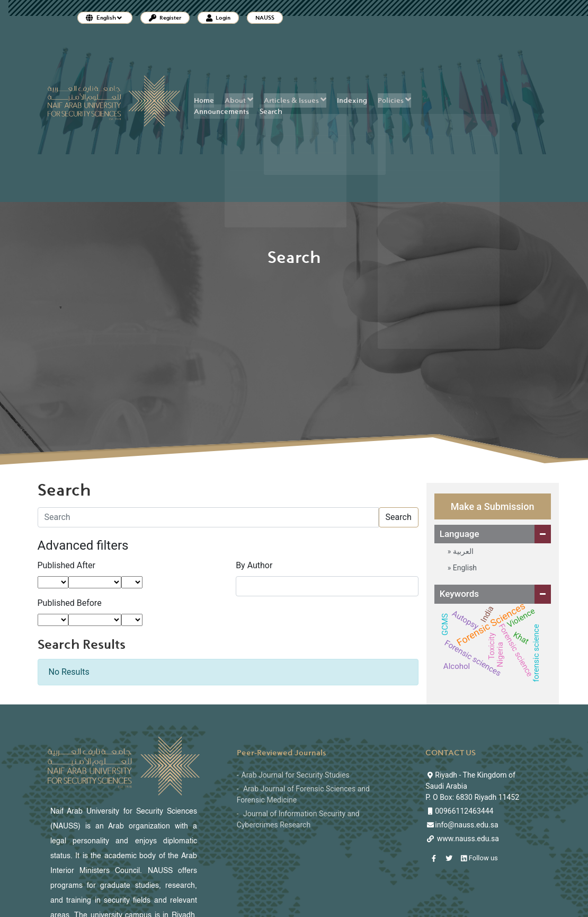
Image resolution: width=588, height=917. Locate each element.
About (239, 100)
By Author (254, 565)
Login (218, 18)
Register (165, 18)
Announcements (221, 112)
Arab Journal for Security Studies (296, 775)
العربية (462, 551)
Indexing (352, 100)
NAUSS (265, 18)
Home (204, 100)
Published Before (70, 603)
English (464, 568)
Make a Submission (493, 506)
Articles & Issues (295, 100)
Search (271, 112)
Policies (394, 100)
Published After (66, 565)
